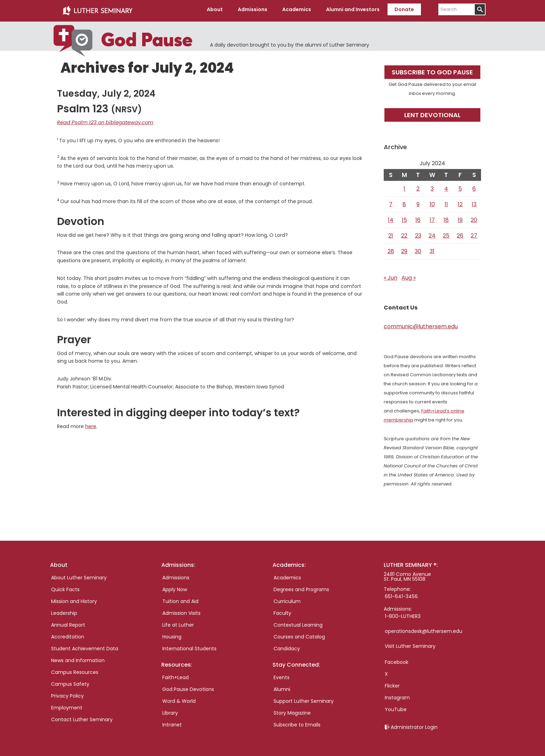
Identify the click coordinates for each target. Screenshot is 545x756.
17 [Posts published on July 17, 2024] (432, 218)
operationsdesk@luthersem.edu (424, 629)
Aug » (409, 275)
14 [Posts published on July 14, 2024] (391, 218)
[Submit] (480, 9)
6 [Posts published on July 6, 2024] (474, 186)
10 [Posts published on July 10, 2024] (432, 202)
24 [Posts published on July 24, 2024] (432, 233)
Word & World (179, 699)
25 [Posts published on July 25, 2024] (446, 233)
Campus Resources (75, 670)
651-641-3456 (401, 594)
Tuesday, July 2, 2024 (106, 91)
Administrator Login (414, 725)
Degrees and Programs (301, 587)
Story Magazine (292, 710)
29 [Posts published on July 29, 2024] (404, 249)
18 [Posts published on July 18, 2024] (446, 218)
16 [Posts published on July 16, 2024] (418, 218)
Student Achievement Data (85, 646)
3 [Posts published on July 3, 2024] (432, 186)
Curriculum (287, 599)
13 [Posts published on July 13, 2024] (474, 202)
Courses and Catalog (299, 634)
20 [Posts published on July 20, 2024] (474, 218)
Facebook (397, 660)
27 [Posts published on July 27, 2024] (474, 233)
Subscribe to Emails (297, 722)
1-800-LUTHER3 (403, 614)
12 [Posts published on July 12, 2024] (460, 202)
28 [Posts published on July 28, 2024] (391, 249)
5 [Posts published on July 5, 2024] (460, 186)
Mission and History (74, 599)
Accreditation (68, 634)
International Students (189, 646)
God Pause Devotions (188, 687)
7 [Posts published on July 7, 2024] (391, 202)
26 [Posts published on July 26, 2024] (460, 233)
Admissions (176, 575)
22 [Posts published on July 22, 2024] (404, 233)
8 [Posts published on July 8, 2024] (404, 202)
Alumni (282, 687)
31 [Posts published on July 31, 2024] (432, 249)
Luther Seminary (97, 10)
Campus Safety (70, 682)
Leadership (64, 611)
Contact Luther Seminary (82, 717)
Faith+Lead (176, 675)
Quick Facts (65, 587)
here (91, 424)
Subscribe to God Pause (432, 70)
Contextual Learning (298, 622)
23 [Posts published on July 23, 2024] (418, 233)
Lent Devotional (432, 112)
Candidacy (287, 646)
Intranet (172, 722)
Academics (287, 575)
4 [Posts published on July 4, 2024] (446, 186)
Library (170, 710)
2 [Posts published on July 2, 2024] (418, 186)
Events (282, 675)
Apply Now (175, 587)
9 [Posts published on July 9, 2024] (418, 202)
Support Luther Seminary (304, 699)
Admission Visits (181, 611)
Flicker (392, 683)
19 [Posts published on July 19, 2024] (460, 218)
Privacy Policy (67, 693)
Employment (67, 705)
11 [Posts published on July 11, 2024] (446, 202)
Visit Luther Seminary (410, 644)
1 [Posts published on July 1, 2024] (404, 186)
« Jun (391, 275)
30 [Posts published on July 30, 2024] (418, 249)
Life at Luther (178, 622)
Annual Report (68, 622)
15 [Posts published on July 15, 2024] (404, 218)
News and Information (78, 658)
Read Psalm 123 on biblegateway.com (102, 120)
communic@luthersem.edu (421, 324)
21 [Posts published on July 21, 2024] (391, 233)
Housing (172, 634)
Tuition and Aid (180, 599)
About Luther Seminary (79, 575)
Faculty (282, 611)
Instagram (397, 695)
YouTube (396, 707)
